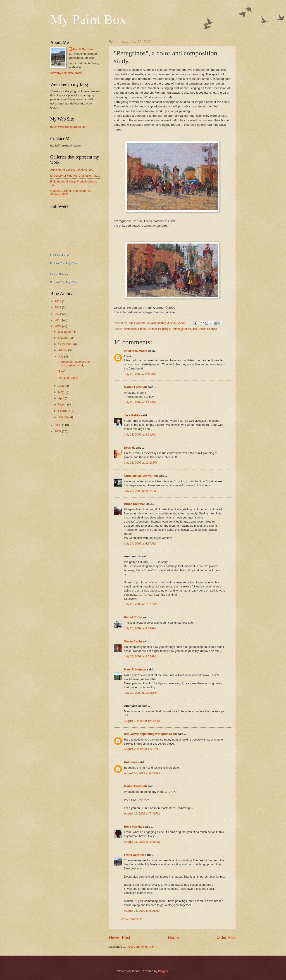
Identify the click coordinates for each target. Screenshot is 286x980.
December (65, 332)
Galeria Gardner (59, 274)
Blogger (163, 971)
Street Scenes (208, 329)
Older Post (226, 937)
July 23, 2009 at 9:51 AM (140, 434)
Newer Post (120, 937)
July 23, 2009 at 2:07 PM (140, 491)
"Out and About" (68, 378)
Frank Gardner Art (60, 255)
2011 (58, 314)
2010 (58, 320)
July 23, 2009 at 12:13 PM (141, 463)
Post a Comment (130, 919)
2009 (58, 326)
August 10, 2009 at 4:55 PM (142, 773)
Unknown (131, 762)
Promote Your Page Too (63, 263)
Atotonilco (130, 329)
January (64, 417)
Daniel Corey (133, 617)
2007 (58, 431)
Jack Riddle (132, 415)
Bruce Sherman (135, 504)
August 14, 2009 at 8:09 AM (142, 911)
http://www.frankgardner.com (69, 127)
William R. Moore (136, 351)
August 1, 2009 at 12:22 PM (142, 721)
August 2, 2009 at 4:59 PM (141, 749)
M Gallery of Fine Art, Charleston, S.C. (75, 176)
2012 (58, 307)
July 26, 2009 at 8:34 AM (140, 628)
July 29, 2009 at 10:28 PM (141, 693)
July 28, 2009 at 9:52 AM (140, 656)
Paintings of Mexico (184, 329)
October (64, 338)
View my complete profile (66, 73)
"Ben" (61, 371)
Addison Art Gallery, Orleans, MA (71, 170)
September (66, 344)
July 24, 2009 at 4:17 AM (140, 543)
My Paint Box (88, 19)
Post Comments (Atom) (142, 947)
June (62, 386)
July (61, 356)
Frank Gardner (134, 855)
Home (173, 937)
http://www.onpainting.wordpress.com (150, 734)
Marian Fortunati (135, 387)
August (63, 350)
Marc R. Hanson (135, 669)
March (63, 404)
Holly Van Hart (134, 827)
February (64, 411)
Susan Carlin (133, 641)
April (61, 398)
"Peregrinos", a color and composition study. (74, 363)
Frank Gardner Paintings (154, 329)
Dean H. (129, 448)
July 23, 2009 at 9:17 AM (140, 402)
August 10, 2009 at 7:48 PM (142, 813)
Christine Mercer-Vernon (141, 476)
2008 (58, 425)
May (61, 392)
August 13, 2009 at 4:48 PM (142, 842)
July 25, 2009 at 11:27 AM (141, 604)
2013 (58, 301)
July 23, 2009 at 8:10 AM (140, 374)
